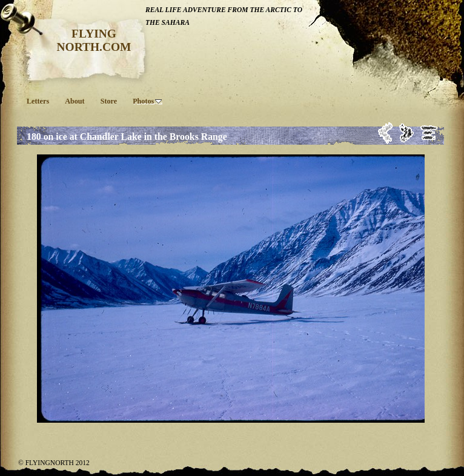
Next (407, 133)
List (429, 133)
